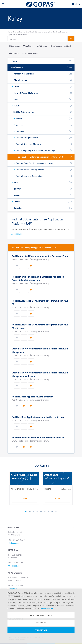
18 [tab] (52, 512)
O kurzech (14, 53)
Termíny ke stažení (30, 53)
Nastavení (41, 623)
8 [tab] (36, 512)
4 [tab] (30, 512)
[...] (29, 478)
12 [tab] (43, 512)
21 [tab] (57, 512)
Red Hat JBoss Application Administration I (33, 397)
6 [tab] (33, 512)
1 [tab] (25, 512)
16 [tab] (49, 512)
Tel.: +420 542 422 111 (17, 563)
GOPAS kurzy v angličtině (61, 46)
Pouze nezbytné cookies (41, 615)
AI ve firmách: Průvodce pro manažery (24, 477)
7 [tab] (35, 512)
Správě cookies (46, 609)
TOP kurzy (42, 46)
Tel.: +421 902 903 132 (17, 585)
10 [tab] (39, 512)
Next (10, 489)
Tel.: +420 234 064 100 (17, 540)
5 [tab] (32, 512)
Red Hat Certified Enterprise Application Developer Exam (40, 256)
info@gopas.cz (13, 543)
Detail (24, 499)
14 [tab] (46, 512)
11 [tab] (41, 512)
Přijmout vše (41, 630)
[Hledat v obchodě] (37, 39)
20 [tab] (55, 512)
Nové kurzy (28, 46)
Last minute (14, 46)
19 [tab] (54, 512)
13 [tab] (44, 512)
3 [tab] (28, 512)
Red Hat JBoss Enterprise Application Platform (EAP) (33, 248)
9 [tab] (38, 512)
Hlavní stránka (13, 32)
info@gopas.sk (13, 589)
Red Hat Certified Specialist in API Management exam (38, 438)
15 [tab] (47, 512)
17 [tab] (50, 512)
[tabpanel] (24, 488)
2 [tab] (27, 512)
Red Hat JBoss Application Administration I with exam (38, 417)
